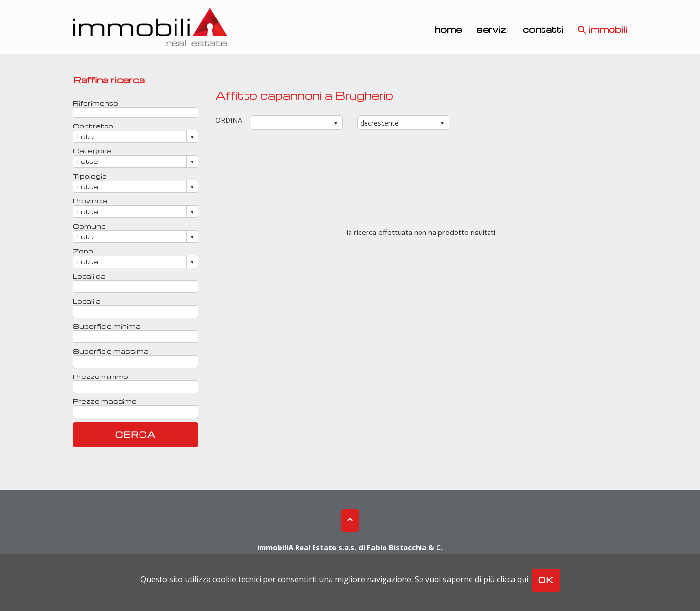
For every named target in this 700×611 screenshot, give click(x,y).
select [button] (336, 123)
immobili (603, 29)
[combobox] (290, 123)
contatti (543, 29)
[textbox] (136, 112)
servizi (492, 29)
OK (546, 580)
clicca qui (513, 579)
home (448, 29)
